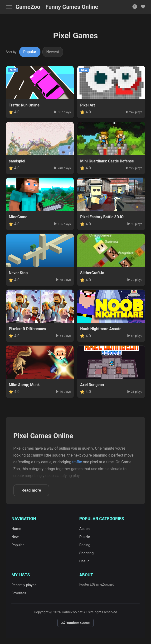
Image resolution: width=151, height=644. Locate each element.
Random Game (76, 623)
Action (85, 529)
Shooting (87, 553)
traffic (77, 462)
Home (16, 529)
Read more (31, 490)
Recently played (24, 585)
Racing (85, 545)
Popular (30, 52)
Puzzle (85, 537)
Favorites (19, 593)
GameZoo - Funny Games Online (57, 7)
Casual (85, 561)
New (15, 537)
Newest (53, 52)
